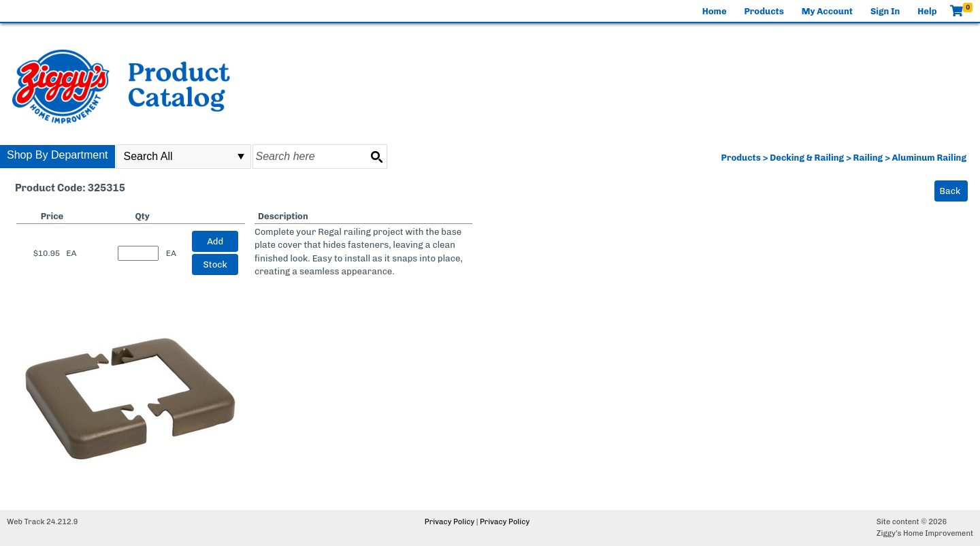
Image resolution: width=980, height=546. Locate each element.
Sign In (885, 11)
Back (950, 191)
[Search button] (376, 157)
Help (927, 11)
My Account (827, 11)
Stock (215, 264)
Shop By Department (58, 155)
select (241, 157)
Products (764, 11)
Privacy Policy (450, 522)
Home (715, 11)
